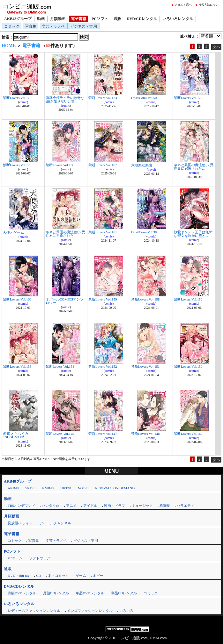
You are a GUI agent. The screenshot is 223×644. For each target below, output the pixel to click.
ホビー (98, 576)
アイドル (90, 506)
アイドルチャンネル (55, 523)
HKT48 (66, 488)
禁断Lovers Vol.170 (17, 165)
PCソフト (100, 19)
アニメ (71, 506)
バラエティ (186, 506)
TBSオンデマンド (21, 506)
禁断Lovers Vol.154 (60, 366)
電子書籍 (78, 19)
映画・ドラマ (115, 506)
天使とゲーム (13, 232)
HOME (9, 46)
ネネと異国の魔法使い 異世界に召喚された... (194, 167)
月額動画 (58, 19)
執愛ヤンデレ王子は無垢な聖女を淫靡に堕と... (193, 234)
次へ (216, 47)
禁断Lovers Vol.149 (60, 434)
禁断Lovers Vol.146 (145, 434)
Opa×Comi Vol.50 (144, 98)
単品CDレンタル (124, 593)
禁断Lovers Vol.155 (17, 366)
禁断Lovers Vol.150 (188, 366)
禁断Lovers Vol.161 (103, 232)
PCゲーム (15, 558)
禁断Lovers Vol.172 (188, 98)
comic (23, 102)
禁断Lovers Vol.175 (17, 98)
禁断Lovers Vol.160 (17, 299)
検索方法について (210, 5)
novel (151, 170)
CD (38, 576)
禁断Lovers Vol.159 (103, 299)
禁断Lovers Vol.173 (103, 98)
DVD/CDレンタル (142, 19)
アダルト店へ (183, 5)
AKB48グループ (18, 19)
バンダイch (50, 506)
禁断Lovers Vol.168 (60, 165)
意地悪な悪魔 (142, 165)
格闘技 (165, 506)
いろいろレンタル (178, 19)
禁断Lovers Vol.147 (103, 434)
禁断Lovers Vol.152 (103, 366)
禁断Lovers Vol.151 (145, 366)
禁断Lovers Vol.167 (103, 165)
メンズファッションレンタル (90, 611)
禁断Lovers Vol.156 (188, 299)
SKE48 (30, 488)
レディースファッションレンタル (34, 611)
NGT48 (83, 488)
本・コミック (58, 576)
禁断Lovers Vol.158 (145, 299)
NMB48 (48, 488)
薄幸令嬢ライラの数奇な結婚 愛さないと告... (65, 99)
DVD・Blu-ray (19, 576)
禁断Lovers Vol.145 (188, 434)
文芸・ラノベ (53, 26)
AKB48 (13, 488)
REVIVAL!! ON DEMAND (115, 488)
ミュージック (142, 506)
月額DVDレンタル (22, 593)
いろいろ (126, 611)
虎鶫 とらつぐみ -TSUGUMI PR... (17, 435)
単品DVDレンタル (90, 593)
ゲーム (81, 576)
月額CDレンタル (56, 593)
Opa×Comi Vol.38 (144, 232)
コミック (12, 26)
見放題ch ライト (20, 523)
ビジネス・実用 (84, 26)
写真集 (31, 26)
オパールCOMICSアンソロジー (65, 301)
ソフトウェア (40, 558)
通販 (117, 19)
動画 (41, 19)
